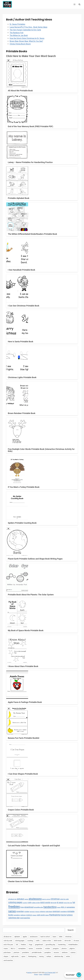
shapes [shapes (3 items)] (34, 915)
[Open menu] (74, 4)
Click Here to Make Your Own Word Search (31, 56)
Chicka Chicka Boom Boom (20, 44)
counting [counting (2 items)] (25, 903)
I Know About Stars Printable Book (23, 666)
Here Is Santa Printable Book (21, 342)
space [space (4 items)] (47, 915)
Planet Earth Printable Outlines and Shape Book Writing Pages (35, 559)
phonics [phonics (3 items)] (37, 912)
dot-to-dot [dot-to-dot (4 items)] (54, 903)
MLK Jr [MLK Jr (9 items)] (63, 907)
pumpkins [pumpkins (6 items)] (17, 915)
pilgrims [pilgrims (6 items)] (43, 912)
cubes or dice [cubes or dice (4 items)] (36, 903)
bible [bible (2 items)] (61, 937)
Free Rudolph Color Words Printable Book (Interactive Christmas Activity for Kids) (41, 450)
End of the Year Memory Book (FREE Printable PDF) (30, 126)
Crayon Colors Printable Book (21, 810)
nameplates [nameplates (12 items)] (71, 907)
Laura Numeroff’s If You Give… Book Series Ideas (28, 27)
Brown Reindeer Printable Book (22, 413)
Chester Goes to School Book (21, 881)
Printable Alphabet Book (19, 198)
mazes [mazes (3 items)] (59, 907)
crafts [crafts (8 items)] (30, 903)
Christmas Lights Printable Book (22, 377)
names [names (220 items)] (12, 911)
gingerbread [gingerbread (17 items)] (29, 907)
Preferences (47, 974)
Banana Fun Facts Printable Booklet (24, 738)
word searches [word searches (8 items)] (25, 918)
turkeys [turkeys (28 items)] (70, 915)
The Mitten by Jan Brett (19, 35)
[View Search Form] (79, 4)
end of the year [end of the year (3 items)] (68, 903)
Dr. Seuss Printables (17, 24)
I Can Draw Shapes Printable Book (23, 774)
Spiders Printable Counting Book (22, 523)
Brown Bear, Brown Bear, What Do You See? (26, 41)
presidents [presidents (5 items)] (64, 912)
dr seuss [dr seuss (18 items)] (60, 903)
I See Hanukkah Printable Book (21, 270)
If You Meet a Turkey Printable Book (24, 487)
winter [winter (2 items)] (68, 956)
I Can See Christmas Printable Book (24, 306)
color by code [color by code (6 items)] (64, 899)
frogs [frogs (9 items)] (22, 907)
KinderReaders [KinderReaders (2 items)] (73, 945)
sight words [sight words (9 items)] (41, 915)
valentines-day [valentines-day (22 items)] (14, 918)
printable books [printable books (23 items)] (37, 952)
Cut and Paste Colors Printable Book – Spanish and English (34, 846)
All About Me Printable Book (20, 91)
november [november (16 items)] (20, 911)
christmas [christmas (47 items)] (55, 899)
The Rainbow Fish (17, 33)
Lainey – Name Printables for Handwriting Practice (30, 162)
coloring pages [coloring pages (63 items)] (15, 902)
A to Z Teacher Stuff (50, 973)
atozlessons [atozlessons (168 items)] (35, 899)
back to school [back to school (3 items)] (46, 899)
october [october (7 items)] (27, 912)
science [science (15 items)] (29, 915)
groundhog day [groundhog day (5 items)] (38, 907)
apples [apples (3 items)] (26, 899)
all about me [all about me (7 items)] (12, 899)
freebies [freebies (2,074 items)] (14, 907)
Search (71, 930)
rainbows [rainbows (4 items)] (23, 915)
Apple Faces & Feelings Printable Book (25, 702)
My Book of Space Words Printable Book (26, 630)
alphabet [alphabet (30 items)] (21, 899)
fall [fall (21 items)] (74, 903)
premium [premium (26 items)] (56, 911)
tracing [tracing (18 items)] (63, 915)
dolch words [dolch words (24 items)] (45, 902)
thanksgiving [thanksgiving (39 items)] (55, 915)
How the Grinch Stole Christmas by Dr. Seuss (27, 38)
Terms (41, 974)
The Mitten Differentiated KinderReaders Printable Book (32, 234)
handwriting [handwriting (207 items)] (50, 907)
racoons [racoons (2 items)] (56, 952)
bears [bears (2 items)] (54, 937)
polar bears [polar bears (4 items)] (49, 912)
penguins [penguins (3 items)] (32, 912)
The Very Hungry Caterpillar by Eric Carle (25, 30)
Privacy (36, 974)
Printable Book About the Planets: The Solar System (31, 595)
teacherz (30, 973)
